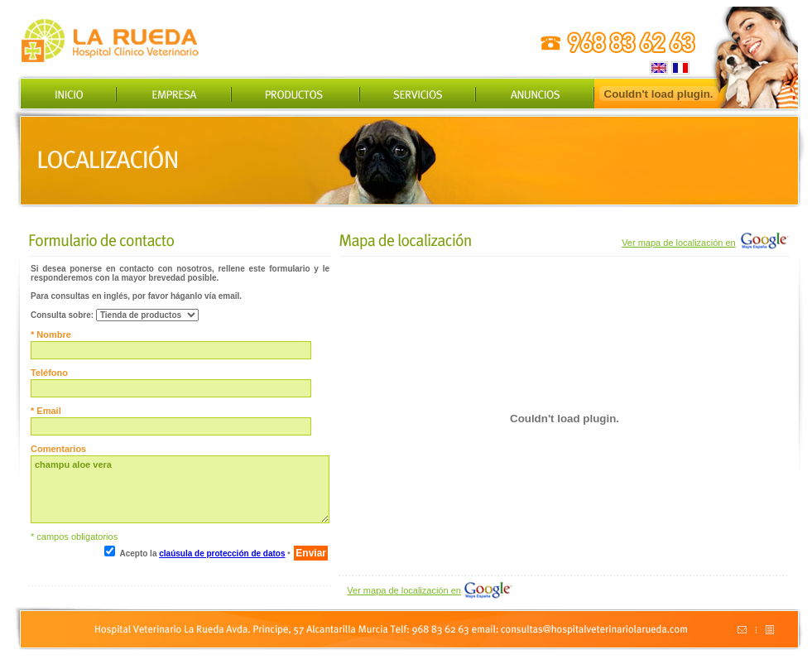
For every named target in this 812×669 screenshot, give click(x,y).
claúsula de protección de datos (222, 553)
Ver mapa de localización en (679, 243)
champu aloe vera (180, 489)
